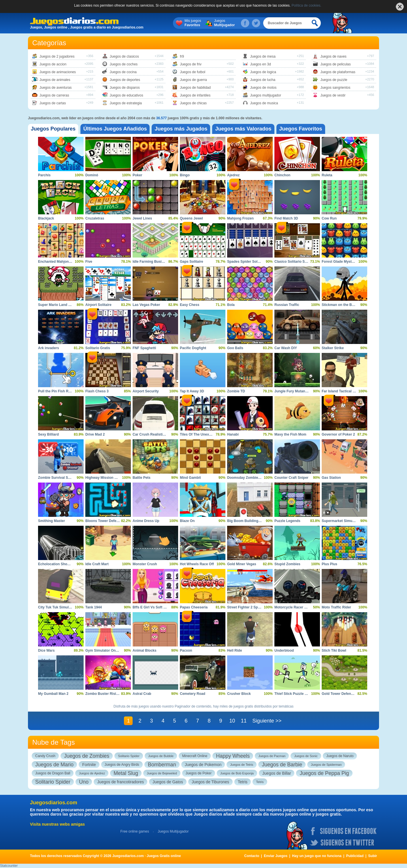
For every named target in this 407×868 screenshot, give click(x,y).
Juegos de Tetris (242, 765)
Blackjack (46, 218)
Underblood (284, 650)
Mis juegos (193, 23)
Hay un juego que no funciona (317, 856)
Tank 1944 (94, 607)
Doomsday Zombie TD (245, 478)
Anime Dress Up (146, 521)
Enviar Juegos (276, 856)
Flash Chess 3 (97, 391)
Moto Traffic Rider (336, 607)
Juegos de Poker (199, 773)
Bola (231, 305)
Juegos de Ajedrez (92, 773)
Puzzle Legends (287, 521)
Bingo (185, 175)
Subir (373, 856)
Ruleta (327, 175)
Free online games (135, 831)
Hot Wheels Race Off (197, 564)
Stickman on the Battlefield (344, 305)
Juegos (225, 23)
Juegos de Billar (277, 773)
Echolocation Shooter (56, 564)
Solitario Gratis (98, 348)
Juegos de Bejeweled (162, 773)
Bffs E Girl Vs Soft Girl (151, 607)
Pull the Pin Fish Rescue (58, 391)
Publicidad (355, 856)
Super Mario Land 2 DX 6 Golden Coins (70, 305)
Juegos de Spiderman (326, 765)
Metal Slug (126, 773)
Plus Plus (329, 564)
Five (89, 262)
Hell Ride (234, 650)
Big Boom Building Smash (249, 521)
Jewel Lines (142, 218)
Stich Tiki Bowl (334, 650)
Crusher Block (239, 694)
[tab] (53, 129)
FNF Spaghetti (144, 348)
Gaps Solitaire (192, 262)
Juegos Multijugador (173, 831)
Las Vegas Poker (146, 305)
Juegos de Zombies (87, 756)
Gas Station (331, 478)
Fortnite (89, 765)
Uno (84, 782)
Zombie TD (236, 391)
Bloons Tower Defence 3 (105, 521)
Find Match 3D (286, 218)
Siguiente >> (267, 721)
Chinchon (282, 175)
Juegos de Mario (54, 765)
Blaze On (187, 521)
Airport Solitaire (98, 305)
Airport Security (146, 391)
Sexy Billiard (48, 434)
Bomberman (162, 765)
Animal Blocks (145, 650)
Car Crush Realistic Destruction (159, 434)
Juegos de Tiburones (210, 782)
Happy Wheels (233, 756)
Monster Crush (145, 564)
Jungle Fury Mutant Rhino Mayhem (303, 391)
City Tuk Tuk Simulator (57, 607)
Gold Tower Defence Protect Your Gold (353, 694)
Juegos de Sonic (306, 756)
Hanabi (233, 434)
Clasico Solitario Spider (294, 262)
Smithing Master (51, 521)
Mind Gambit (190, 478)
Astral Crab (142, 694)
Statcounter (9, 866)
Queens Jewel (191, 218)
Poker (137, 175)
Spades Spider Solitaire (246, 262)
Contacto (252, 856)
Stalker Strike (333, 348)
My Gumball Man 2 (53, 694)
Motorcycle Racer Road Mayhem (301, 607)
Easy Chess (190, 305)
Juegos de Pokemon (203, 765)
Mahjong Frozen (240, 218)
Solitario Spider (129, 756)
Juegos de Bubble (161, 756)
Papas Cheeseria (194, 607)
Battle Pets (142, 478)
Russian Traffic (287, 305)
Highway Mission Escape (106, 478)
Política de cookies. (307, 5)
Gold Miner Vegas (242, 564)
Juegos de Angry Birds (122, 765)
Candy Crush (45, 756)
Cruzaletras (95, 218)
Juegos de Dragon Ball (53, 773)
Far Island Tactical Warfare (343, 391)
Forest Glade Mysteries (341, 262)
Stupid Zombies (287, 564)
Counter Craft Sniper (291, 478)
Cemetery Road (193, 694)
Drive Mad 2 (95, 434)
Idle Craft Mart (97, 564)
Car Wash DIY (286, 348)
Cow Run (329, 218)
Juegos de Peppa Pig (324, 773)
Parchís (44, 175)
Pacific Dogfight (193, 348)
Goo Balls (235, 348)
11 (244, 721)
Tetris (243, 782)
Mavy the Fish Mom (290, 434)
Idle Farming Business (151, 262)
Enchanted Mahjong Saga (59, 262)
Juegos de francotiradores (120, 782)
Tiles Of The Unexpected (200, 434)
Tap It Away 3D (192, 391)
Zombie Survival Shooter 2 (60, 478)
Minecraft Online (195, 756)
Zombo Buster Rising (103, 694)
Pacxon (186, 650)
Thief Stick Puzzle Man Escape (299, 694)
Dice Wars (46, 650)
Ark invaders (49, 348)
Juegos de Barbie (282, 765)
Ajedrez (233, 175)
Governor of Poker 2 (338, 434)
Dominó (92, 175)
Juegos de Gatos (168, 782)
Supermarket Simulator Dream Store (352, 521)
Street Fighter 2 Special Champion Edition (262, 607)
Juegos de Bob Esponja (237, 773)
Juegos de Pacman (272, 756)
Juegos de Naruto (340, 756)
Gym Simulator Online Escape (110, 650)
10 (232, 721)
